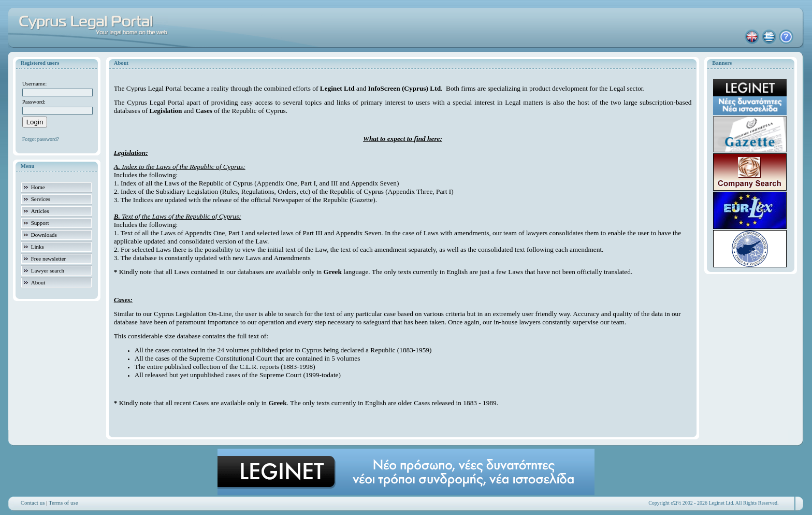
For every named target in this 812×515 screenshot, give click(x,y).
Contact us (33, 503)
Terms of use (63, 503)
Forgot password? (41, 139)
